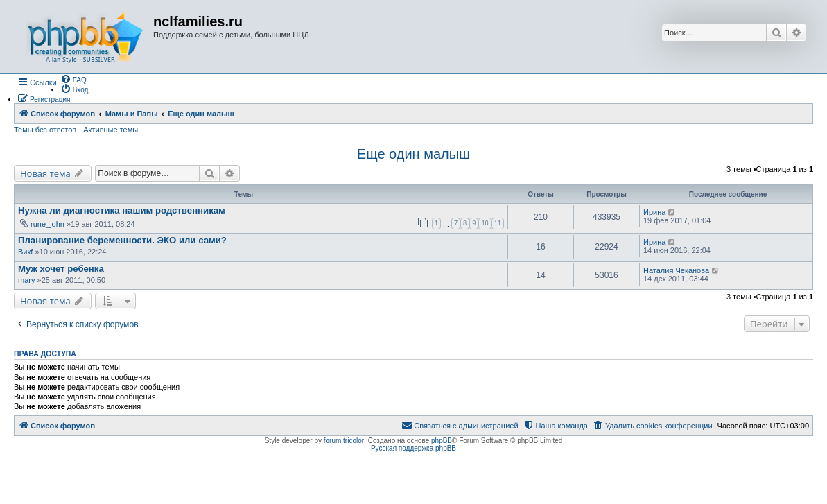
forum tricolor (344, 441)
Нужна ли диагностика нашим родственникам (122, 210)
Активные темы (111, 130)
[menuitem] (73, 79)
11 (498, 223)
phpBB (442, 441)
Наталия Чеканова (676, 270)
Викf (25, 252)
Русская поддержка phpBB (413, 448)
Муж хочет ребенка (61, 269)
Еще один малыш (413, 154)
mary (26, 280)
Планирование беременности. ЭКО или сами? (122, 240)
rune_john (47, 224)
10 (485, 223)
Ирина (654, 212)
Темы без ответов (45, 130)
